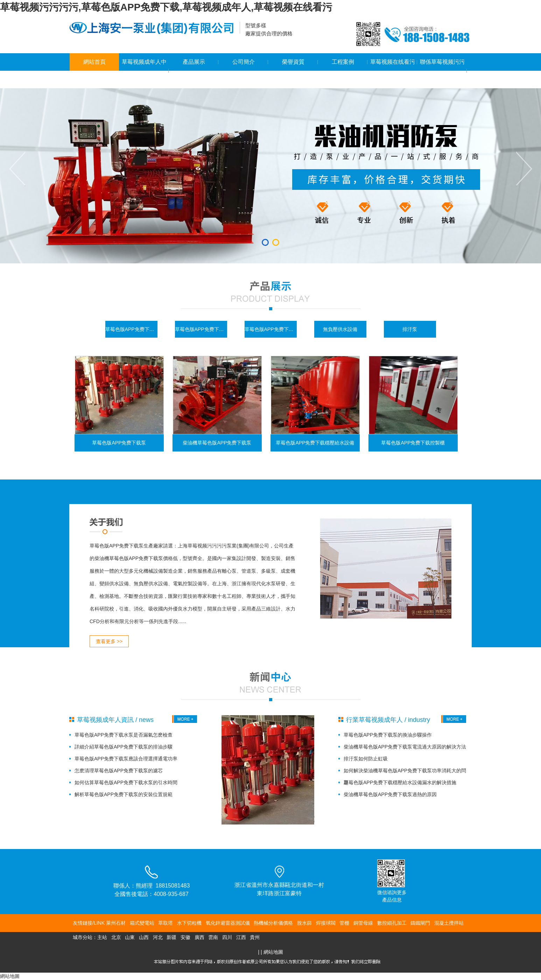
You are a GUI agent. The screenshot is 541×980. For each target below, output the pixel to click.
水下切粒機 (189, 923)
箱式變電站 (142, 923)
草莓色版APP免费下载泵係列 (131, 329)
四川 (227, 937)
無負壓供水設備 (340, 329)
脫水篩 (304, 923)
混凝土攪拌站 (449, 923)
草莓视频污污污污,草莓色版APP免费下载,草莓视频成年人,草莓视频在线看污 (166, 7)
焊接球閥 (326, 923)
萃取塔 (166, 923)
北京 (116, 937)
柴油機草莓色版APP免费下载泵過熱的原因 (390, 794)
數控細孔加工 (392, 923)
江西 (241, 937)
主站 (102, 937)
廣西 (199, 937)
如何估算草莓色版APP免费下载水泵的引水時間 (126, 782)
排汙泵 (410, 329)
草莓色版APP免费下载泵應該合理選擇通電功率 (126, 759)
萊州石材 (116, 923)
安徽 (185, 937)
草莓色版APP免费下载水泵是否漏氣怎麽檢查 (124, 735)
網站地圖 (273, 952)
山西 (144, 937)
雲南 (213, 937)
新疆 (171, 937)
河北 (158, 937)
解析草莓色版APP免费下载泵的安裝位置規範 (124, 794)
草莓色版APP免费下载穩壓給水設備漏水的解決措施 (400, 782)
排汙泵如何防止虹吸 (366, 759)
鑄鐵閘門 (420, 923)
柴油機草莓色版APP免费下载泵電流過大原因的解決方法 (405, 747)
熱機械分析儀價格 (273, 923)
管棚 (344, 923)
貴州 (255, 937)
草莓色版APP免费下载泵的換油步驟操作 (388, 735)
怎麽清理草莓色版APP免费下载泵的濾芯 (119, 771)
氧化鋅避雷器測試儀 (228, 923)
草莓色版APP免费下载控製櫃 (201, 329)
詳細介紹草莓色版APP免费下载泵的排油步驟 (124, 747)
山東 (130, 937)
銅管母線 (363, 923)
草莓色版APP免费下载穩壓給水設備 (271, 329)
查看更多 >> (109, 641)
